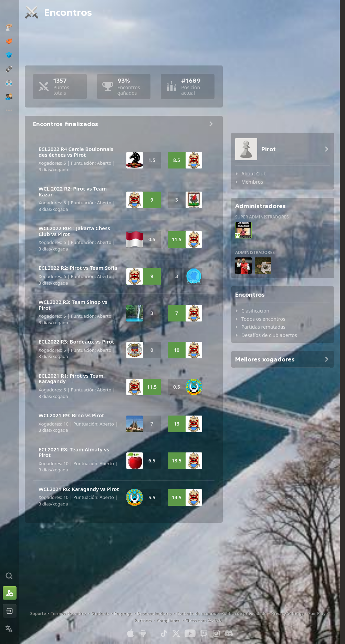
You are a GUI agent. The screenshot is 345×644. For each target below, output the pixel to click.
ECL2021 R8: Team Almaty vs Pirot (74, 452)
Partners (143, 620)
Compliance (168, 620)
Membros (252, 182)
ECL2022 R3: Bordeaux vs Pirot (76, 341)
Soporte (38, 614)
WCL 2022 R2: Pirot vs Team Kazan (73, 191)
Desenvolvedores (154, 614)
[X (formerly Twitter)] (176, 633)
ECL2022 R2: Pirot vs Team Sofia (78, 268)
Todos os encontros (263, 319)
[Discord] (229, 633)
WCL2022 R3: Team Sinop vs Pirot (73, 305)
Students (100, 614)
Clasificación (255, 311)
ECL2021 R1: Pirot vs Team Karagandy (71, 379)
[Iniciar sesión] (10, 611)
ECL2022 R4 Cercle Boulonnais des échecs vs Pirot (76, 152)
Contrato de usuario (196, 614)
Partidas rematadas (263, 327)
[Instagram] (216, 633)
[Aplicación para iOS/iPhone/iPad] (130, 633)
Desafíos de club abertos (269, 335)
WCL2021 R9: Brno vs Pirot (71, 415)
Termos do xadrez (69, 614)
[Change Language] (10, 629)
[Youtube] (190, 633)
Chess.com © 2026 (203, 620)
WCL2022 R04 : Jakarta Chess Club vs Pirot (74, 231)
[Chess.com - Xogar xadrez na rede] (10, 12)
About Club (254, 173)
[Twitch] (204, 633)
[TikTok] (164, 633)
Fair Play (317, 614)
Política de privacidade (244, 614)
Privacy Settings (288, 614)
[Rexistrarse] (10, 593)
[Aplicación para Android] (143, 633)
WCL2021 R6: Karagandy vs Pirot (79, 489)
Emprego (123, 614)
